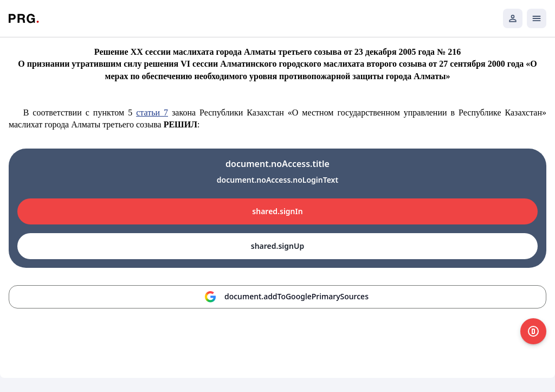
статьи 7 (152, 113)
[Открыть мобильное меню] (537, 18)
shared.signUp (277, 246)
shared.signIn (277, 211)
